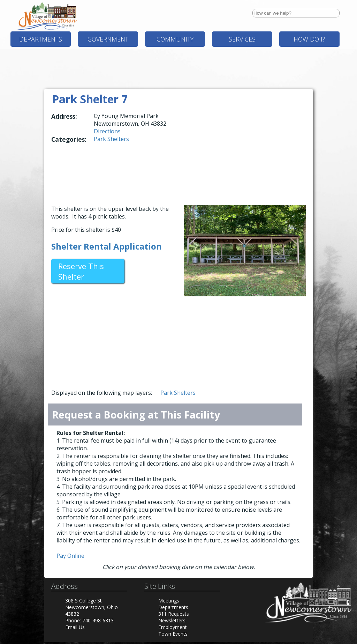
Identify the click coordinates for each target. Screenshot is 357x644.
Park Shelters (111, 139)
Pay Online (70, 556)
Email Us (75, 627)
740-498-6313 (98, 620)
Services (242, 39)
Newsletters (172, 620)
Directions (107, 131)
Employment (173, 627)
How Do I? (309, 39)
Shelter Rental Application (107, 246)
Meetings (169, 601)
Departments (41, 39)
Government (108, 39)
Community (175, 39)
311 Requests (174, 614)
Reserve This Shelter (81, 271)
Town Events (173, 634)
